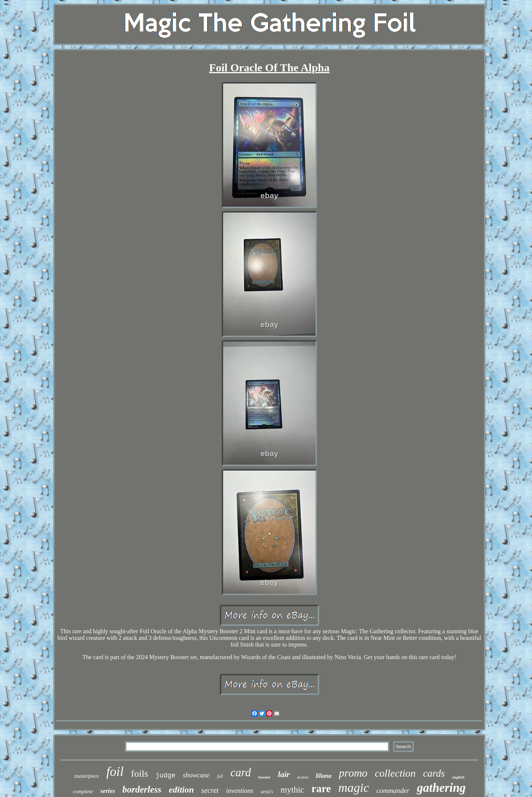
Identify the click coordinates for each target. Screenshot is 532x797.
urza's (267, 792)
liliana (324, 776)
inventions (240, 791)
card (241, 772)
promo (353, 773)
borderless (142, 789)
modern (303, 777)
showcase (196, 775)
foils (140, 774)
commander (393, 791)
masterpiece (87, 776)
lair (284, 774)
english (458, 777)
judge (166, 776)
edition (181, 790)
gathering (441, 788)
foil (115, 772)
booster (264, 777)
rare (321, 788)
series (108, 791)
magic (354, 788)
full (220, 776)
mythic (292, 790)
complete (83, 791)
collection (395, 773)
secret (210, 790)
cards (434, 773)
